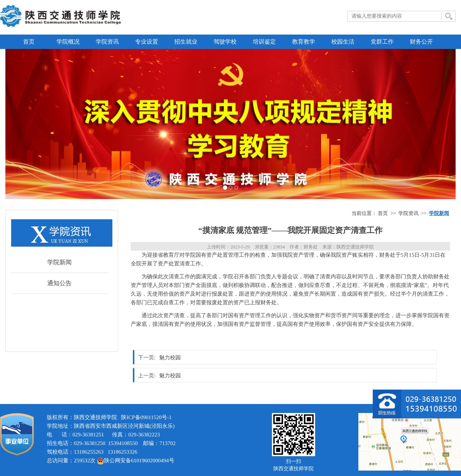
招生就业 (186, 42)
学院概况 (68, 42)
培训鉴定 (264, 42)
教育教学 (304, 42)
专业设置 (147, 42)
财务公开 (421, 42)
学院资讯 (107, 42)
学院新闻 (59, 262)
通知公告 (59, 283)
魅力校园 (170, 358)
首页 (29, 42)
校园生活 (343, 42)
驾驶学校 (225, 42)
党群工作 (382, 42)
